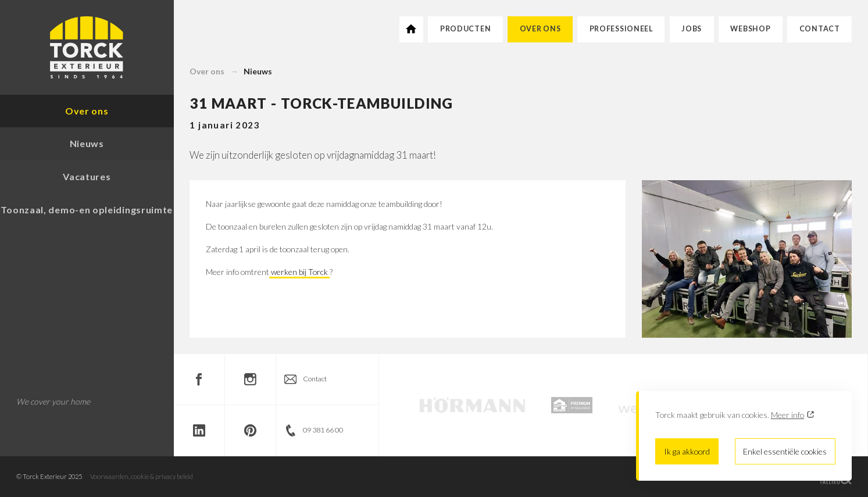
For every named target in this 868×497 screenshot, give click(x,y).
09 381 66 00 (323, 430)
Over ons (540, 29)
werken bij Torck (299, 272)
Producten (465, 29)
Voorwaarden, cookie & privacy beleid (142, 476)
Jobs (692, 29)
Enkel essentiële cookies (785, 451)
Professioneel (621, 29)
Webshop (750, 29)
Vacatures (87, 176)
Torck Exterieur (87, 47)
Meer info (787, 415)
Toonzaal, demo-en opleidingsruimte (87, 210)
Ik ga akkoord (687, 451)
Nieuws (258, 71)
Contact (820, 29)
